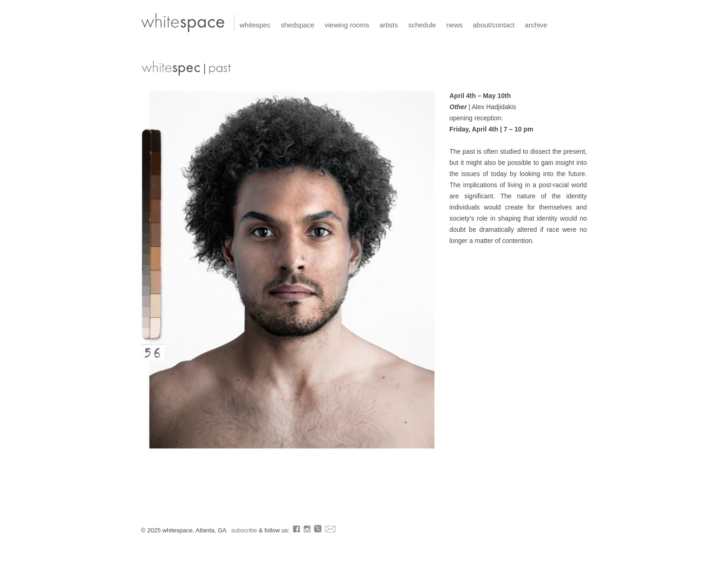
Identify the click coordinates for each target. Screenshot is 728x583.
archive (536, 25)
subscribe (245, 530)
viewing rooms (347, 25)
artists (389, 25)
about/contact (494, 25)
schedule (422, 25)
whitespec (255, 25)
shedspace (298, 25)
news (454, 25)
